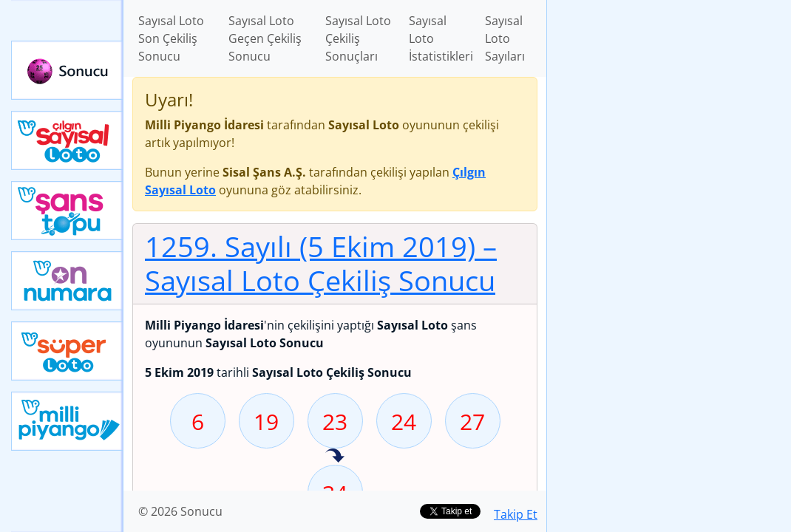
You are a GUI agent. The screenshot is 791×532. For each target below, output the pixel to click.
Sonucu (67, 70)
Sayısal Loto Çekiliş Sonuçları (358, 38)
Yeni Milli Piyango (67, 421)
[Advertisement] (669, 104)
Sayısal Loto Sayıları (505, 38)
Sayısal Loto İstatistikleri (441, 38)
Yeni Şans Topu (67, 211)
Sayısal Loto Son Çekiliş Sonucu (171, 38)
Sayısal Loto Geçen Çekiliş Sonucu (265, 38)
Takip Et (516, 514)
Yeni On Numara (67, 281)
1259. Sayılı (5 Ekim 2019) (321, 263)
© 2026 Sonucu (180, 511)
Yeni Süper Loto (67, 351)
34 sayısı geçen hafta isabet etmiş (335, 457)
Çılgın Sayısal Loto (67, 140)
